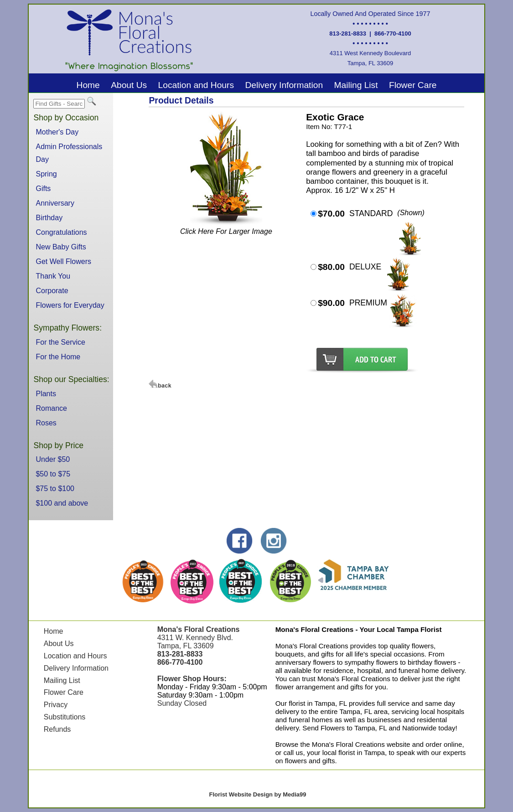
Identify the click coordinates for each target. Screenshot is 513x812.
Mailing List (356, 85)
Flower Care (413, 85)
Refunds (57, 729)
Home (88, 85)
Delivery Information (284, 85)
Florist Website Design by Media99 (258, 794)
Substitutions (65, 717)
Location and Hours (196, 85)
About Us (129, 85)
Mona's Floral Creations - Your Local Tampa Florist (359, 629)
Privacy (56, 705)
